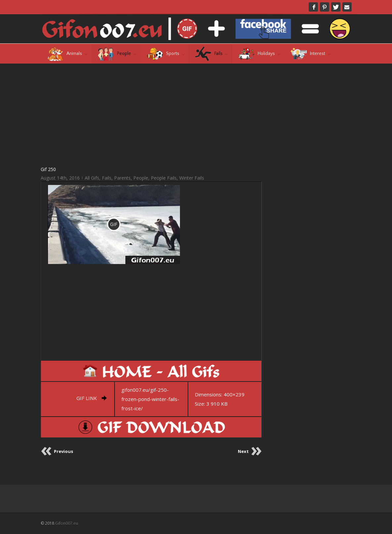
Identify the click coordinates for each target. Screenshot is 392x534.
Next (243, 451)
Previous (64, 451)
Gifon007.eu (67, 523)
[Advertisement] (151, 114)
